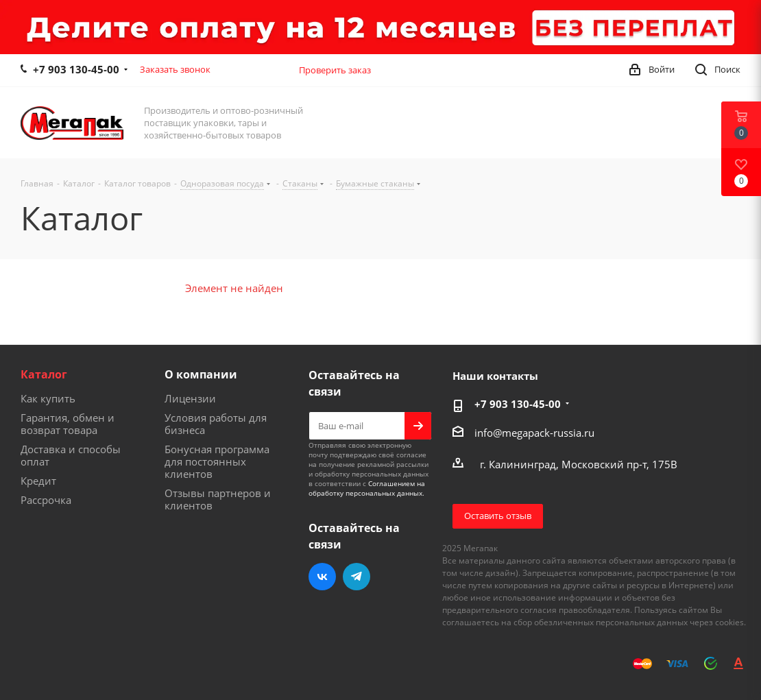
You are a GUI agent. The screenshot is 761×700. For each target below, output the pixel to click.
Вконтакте (322, 577)
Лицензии (190, 398)
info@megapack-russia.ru (534, 433)
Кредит (38, 481)
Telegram (357, 577)
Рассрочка (46, 500)
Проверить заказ (335, 70)
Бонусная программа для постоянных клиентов (217, 461)
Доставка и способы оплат (71, 455)
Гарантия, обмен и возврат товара (68, 424)
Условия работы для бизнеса (216, 424)
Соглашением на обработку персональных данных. (367, 488)
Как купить (48, 398)
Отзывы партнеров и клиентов (218, 499)
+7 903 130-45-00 (76, 69)
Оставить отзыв (498, 516)
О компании (201, 374)
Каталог (44, 374)
